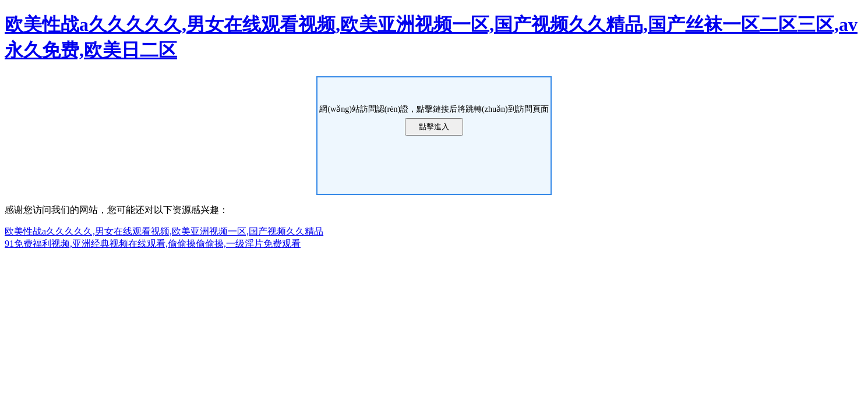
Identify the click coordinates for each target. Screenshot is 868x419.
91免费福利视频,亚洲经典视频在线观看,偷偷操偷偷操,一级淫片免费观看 (153, 244)
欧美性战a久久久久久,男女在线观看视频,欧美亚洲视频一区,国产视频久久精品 (164, 231)
